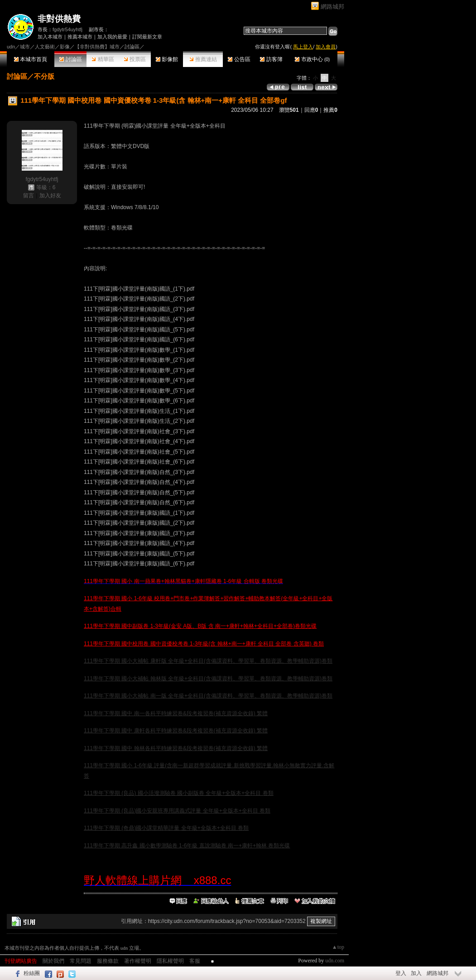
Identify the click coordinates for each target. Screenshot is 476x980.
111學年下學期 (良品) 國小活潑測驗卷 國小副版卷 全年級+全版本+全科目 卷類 (179, 793)
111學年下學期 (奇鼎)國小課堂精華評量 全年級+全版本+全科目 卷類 (166, 828)
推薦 (330, 110)
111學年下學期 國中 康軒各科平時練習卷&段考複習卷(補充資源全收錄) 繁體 (176, 731)
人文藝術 (45, 47)
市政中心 (312, 59)
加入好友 (50, 196)
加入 (416, 973)
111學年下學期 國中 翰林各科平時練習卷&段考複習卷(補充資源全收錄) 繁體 (176, 748)
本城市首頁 (31, 59)
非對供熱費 (59, 19)
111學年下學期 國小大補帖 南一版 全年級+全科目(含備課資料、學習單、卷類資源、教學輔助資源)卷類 (208, 696)
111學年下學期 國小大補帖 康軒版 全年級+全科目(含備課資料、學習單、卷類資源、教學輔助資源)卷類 (208, 661)
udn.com (335, 961)
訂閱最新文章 (147, 37)
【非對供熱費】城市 (97, 47)
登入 (401, 973)
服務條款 (108, 961)
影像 (65, 47)
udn (11, 47)
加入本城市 (50, 37)
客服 (195, 961)
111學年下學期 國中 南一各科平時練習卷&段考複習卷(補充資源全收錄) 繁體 (176, 713)
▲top (338, 947)
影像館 (167, 59)
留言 (29, 196)
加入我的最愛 (112, 37)
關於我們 (53, 961)
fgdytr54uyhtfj (67, 29)
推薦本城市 (80, 37)
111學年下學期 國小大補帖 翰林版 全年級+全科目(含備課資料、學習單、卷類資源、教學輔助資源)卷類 (208, 679)
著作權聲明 (138, 961)
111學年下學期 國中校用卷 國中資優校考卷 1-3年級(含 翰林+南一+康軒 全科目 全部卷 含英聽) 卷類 (204, 644)
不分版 (44, 76)
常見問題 (81, 961)
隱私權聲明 (170, 961)
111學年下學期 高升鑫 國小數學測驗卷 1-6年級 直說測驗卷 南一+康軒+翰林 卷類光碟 (187, 846)
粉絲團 (32, 973)
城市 (25, 47)
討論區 (70, 59)
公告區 (239, 59)
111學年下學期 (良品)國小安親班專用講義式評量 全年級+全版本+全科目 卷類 (177, 811)
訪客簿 (271, 59)
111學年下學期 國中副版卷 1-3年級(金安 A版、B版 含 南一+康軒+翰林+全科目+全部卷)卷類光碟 (200, 626)
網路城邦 (332, 7)
